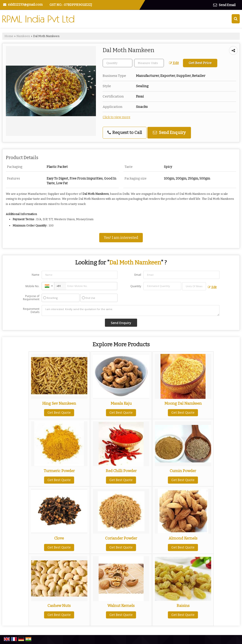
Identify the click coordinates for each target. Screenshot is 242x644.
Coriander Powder (121, 538)
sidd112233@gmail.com (25, 5)
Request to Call (125, 133)
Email (138, 275)
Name (36, 275)
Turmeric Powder (59, 471)
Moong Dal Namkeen (183, 403)
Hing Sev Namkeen (59, 403)
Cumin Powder (183, 471)
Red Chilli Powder (121, 471)
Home (9, 36)
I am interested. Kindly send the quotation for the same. (131, 311)
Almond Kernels (183, 538)
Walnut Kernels (121, 606)
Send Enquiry (169, 133)
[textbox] (149, 63)
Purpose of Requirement (31, 298)
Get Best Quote (59, 413)
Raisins (183, 606)
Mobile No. (32, 286)
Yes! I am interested (121, 238)
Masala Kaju (121, 403)
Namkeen (23, 36)
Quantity (136, 286)
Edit (174, 63)
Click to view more (116, 117)
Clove (59, 538)
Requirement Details (31, 311)
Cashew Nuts (59, 606)
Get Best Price (200, 63)
